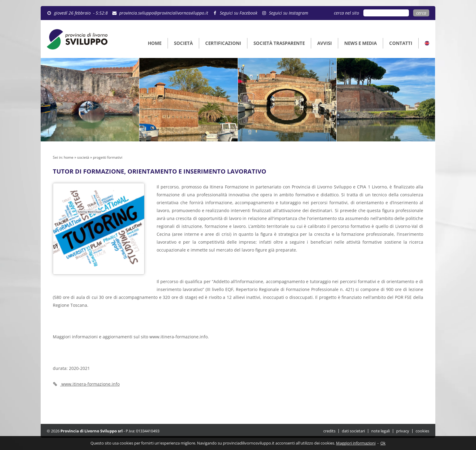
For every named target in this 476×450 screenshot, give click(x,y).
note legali (381, 431)
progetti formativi (108, 157)
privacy (403, 431)
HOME (155, 43)
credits (329, 431)
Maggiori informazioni (356, 443)
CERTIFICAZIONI (223, 43)
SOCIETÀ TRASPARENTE (279, 43)
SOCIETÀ (183, 43)
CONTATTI (401, 43)
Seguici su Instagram (289, 13)
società (83, 157)
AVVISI (325, 43)
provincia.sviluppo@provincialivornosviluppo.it (164, 13)
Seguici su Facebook (239, 13)
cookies (422, 431)
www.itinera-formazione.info (178, 337)
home (69, 157)
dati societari (353, 431)
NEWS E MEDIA (360, 43)
